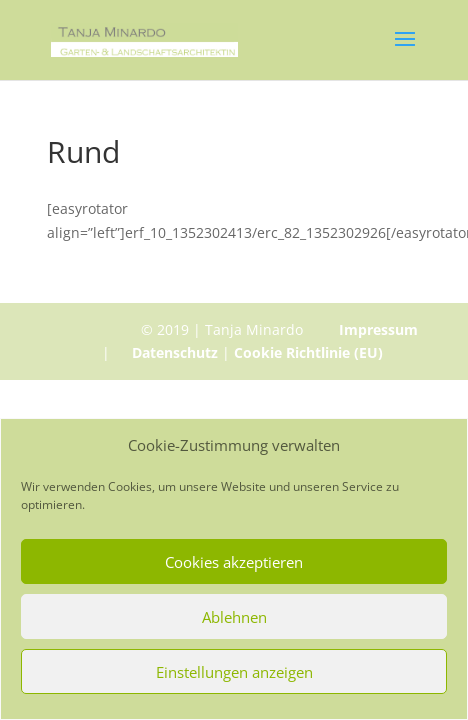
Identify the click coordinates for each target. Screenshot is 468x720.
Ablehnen (234, 617)
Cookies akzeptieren (234, 562)
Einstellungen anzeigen (234, 672)
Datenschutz (175, 352)
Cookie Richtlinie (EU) (308, 352)
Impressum (378, 329)
